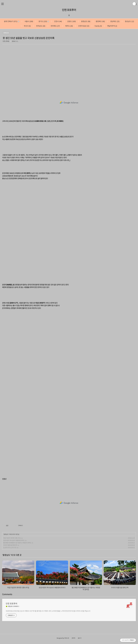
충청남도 (86, 21)
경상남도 (129, 21)
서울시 (29, 21)
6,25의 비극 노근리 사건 (10, 548)
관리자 (73, 638)
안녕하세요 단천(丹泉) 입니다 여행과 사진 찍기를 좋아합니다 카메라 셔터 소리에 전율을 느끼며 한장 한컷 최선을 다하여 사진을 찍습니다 (48, 611)
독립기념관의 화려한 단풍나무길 (12, 538)
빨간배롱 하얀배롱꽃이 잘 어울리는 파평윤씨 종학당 (17, 543)
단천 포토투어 (69, 10)
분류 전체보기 (12, 21)
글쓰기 (80, 638)
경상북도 (115, 21)
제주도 (69, 26)
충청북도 (100, 21)
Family (98, 26)
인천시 (58, 21)
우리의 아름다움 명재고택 (10, 545)
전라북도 (55, 26)
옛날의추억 (112, 26)
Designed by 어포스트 (63, 638)
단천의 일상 (84, 26)
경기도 (44, 21)
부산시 (27, 26)
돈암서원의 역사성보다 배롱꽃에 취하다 (14, 540)
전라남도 (41, 26)
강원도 (71, 21)
